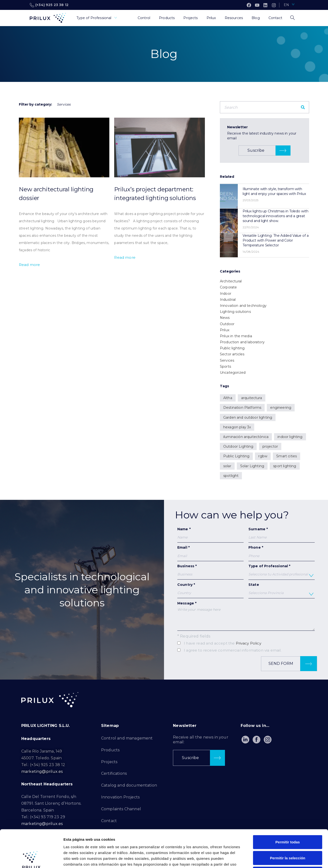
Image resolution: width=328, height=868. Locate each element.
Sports (225, 366)
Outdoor (227, 324)
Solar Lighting (252, 466)
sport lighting (285, 466)
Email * (210, 553)
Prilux (225, 330)
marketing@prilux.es (42, 771)
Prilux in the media (236, 336)
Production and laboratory (242, 342)
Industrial (228, 300)
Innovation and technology (243, 306)
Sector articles (232, 354)
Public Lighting (236, 456)
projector (270, 446)
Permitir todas (288, 805)
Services (227, 360)
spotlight (231, 476)
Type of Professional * (282, 572)
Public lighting (232, 348)
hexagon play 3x (237, 427)
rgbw (263, 456)
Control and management (127, 738)
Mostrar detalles (262, 858)
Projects (109, 762)
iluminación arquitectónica (246, 437)
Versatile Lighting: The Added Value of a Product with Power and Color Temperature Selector (276, 240)
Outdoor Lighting (238, 446)
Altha (228, 398)
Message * (246, 616)
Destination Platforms (242, 408)
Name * (210, 535)
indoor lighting (290, 437)
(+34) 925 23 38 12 (49, 5)
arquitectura (252, 398)
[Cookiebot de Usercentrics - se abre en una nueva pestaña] (31, 859)
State (282, 590)
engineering (281, 408)
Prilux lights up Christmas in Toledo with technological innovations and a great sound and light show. (276, 216)
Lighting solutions (235, 312)
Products (110, 750)
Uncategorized (233, 373)
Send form (293, 664)
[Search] (303, 107)
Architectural (231, 281)
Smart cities (287, 456)
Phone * (282, 552)
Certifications (114, 773)
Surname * (282, 535)
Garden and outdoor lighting (248, 417)
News (225, 318)
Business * (210, 572)
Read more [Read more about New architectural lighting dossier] (29, 265)
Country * (210, 590)
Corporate (228, 287)
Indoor (226, 294)
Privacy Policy (249, 643)
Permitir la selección (288, 821)
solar (227, 466)
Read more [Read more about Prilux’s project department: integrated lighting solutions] (125, 257)
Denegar (288, 836)
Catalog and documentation (129, 785)
